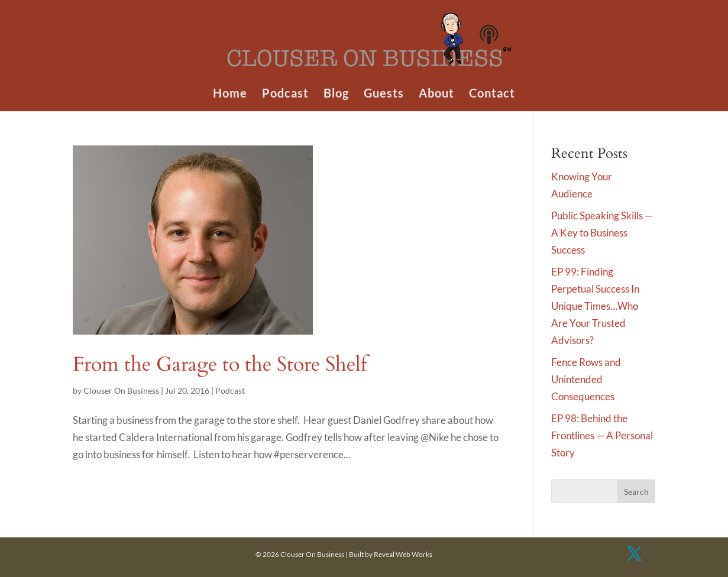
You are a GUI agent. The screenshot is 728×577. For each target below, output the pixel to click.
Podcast (285, 94)
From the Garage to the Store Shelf (220, 364)
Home (230, 94)
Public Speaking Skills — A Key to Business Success (602, 233)
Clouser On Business (121, 390)
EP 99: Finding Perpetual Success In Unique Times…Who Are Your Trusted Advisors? (595, 306)
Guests (384, 94)
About (436, 94)
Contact (492, 94)
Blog (336, 94)
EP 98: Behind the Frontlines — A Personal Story (602, 435)
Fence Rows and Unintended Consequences (586, 379)
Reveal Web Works (403, 554)
